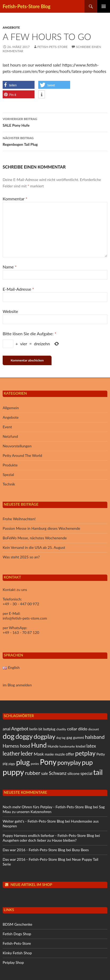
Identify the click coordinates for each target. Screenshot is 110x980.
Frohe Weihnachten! (19, 519)
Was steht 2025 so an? (21, 557)
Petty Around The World (22, 455)
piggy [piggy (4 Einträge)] (12, 764)
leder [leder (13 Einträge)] (27, 753)
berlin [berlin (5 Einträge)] (33, 729)
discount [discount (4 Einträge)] (94, 729)
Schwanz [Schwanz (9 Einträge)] (58, 773)
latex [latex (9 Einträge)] (91, 746)
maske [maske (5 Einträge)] (49, 754)
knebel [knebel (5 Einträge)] (81, 746)
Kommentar (15, 199)
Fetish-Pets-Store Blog (27, 6)
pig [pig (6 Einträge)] (5, 763)
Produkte (10, 465)
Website (10, 311)
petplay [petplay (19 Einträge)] (85, 753)
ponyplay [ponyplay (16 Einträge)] (69, 763)
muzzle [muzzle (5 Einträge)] (60, 754)
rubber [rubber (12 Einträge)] (33, 773)
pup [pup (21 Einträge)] (87, 762)
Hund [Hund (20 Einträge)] (39, 745)
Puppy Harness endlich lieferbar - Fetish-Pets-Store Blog (48, 835)
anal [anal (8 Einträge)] (7, 729)
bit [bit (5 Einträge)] (40, 729)
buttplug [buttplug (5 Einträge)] (49, 729)
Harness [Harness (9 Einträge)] (11, 746)
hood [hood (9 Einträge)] (25, 746)
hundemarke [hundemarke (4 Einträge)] (67, 746)
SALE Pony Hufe (55, 122)
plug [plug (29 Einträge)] (23, 762)
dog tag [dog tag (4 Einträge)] (61, 738)
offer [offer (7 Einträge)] (70, 754)
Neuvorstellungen (17, 446)
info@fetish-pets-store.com (25, 618)
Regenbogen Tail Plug (55, 141)
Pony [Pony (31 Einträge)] (48, 762)
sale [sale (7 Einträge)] (45, 773)
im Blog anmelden (17, 685)
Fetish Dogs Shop (17, 934)
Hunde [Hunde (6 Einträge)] (53, 746)
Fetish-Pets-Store (53, 47)
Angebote (11, 27)
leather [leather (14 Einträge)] (11, 753)
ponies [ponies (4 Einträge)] (35, 764)
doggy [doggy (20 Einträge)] (24, 736)
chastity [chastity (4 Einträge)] (61, 729)
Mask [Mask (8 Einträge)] (39, 754)
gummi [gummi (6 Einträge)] (79, 737)
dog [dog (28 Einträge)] (9, 736)
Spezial (8, 474)
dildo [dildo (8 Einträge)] (83, 729)
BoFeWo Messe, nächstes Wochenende (35, 538)
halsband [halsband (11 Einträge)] (95, 737)
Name (10, 267)
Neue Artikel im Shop (31, 884)
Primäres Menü (104, 6)
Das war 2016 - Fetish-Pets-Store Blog (34, 850)
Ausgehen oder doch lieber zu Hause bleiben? (40, 840)
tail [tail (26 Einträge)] (98, 772)
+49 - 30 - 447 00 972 (21, 604)
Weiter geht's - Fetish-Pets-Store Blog (33, 821)
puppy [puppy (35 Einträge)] (13, 772)
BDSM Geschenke (17, 924)
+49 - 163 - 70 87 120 (21, 632)
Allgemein (11, 408)
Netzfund (10, 436)
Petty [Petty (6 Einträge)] (101, 754)
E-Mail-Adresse (18, 289)
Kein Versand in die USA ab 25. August (34, 547)
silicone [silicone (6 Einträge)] (73, 773)
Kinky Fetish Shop (17, 953)
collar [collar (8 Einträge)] (72, 729)
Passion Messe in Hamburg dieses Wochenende (41, 528)
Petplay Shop (13, 962)
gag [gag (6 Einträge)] (69, 737)
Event (7, 427)
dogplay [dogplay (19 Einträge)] (44, 736)
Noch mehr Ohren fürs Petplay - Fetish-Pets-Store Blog (47, 807)
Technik (9, 484)
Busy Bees (80, 850)
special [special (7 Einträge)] (86, 773)
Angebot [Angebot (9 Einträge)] (20, 729)
